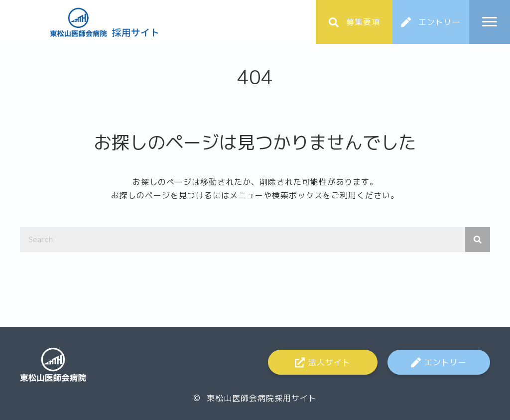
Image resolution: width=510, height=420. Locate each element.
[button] (354, 22)
